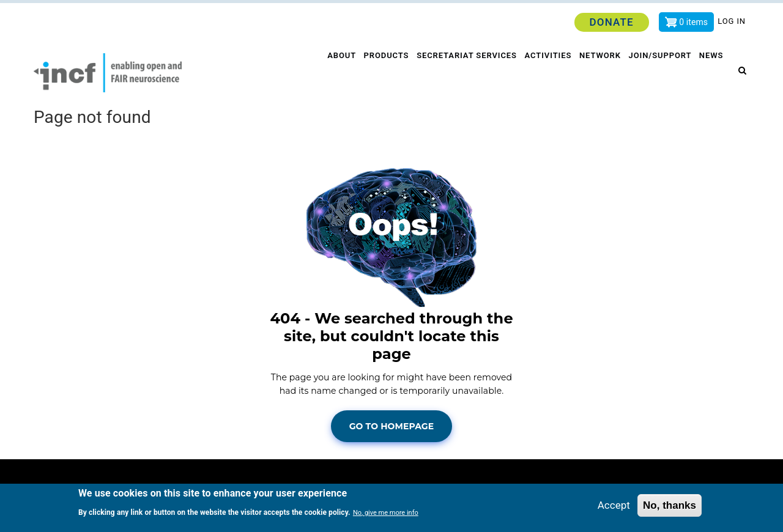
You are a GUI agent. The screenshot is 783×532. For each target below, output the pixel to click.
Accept (614, 505)
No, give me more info (386, 513)
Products (381, 73)
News (713, 73)
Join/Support (660, 73)
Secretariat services (463, 73)
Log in (732, 21)
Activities (545, 73)
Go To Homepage (392, 426)
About (335, 73)
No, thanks (670, 505)
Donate (611, 22)
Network (598, 73)
